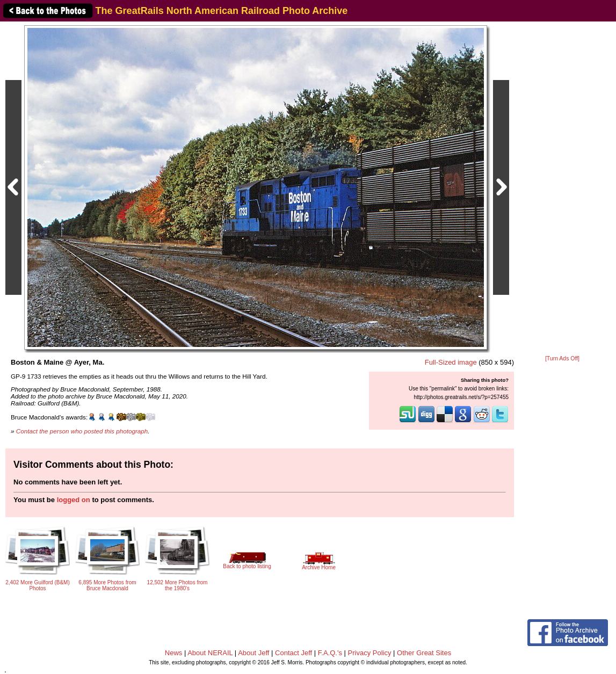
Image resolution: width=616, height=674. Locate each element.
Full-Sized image (451, 362)
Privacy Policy (370, 653)
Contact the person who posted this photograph (82, 431)
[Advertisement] (562, 189)
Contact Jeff (293, 653)
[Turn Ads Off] (562, 358)
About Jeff (253, 653)
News (174, 653)
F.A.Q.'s (330, 653)
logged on (74, 500)
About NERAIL (210, 653)
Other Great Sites (424, 653)
